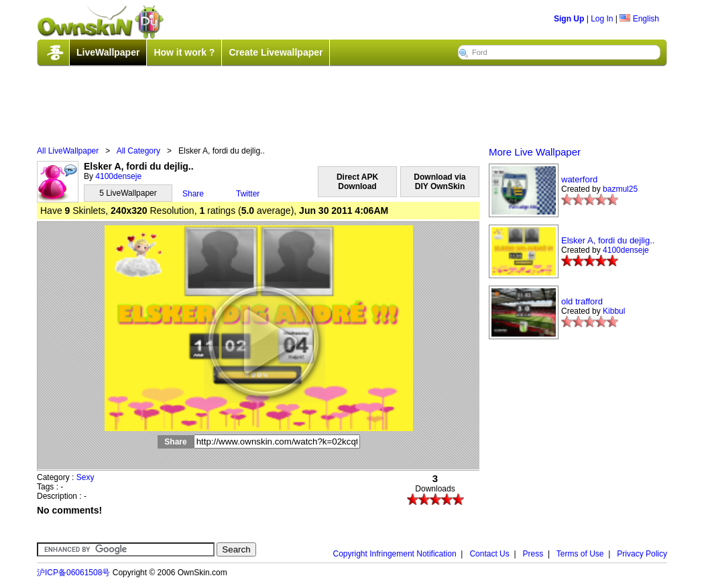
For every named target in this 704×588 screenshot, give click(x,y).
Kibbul (614, 311)
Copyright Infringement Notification (395, 554)
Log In (602, 19)
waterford (579, 179)
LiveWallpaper (108, 52)
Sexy (85, 477)
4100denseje (118, 176)
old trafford (582, 301)
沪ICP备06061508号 (73, 573)
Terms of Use (580, 554)
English (639, 19)
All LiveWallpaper (68, 151)
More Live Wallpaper (535, 152)
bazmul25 (620, 189)
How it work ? (184, 52)
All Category (138, 151)
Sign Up (569, 19)
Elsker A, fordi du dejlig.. (608, 240)
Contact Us (489, 554)
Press (533, 554)
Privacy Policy (642, 554)
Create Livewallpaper (276, 52)
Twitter (248, 194)
